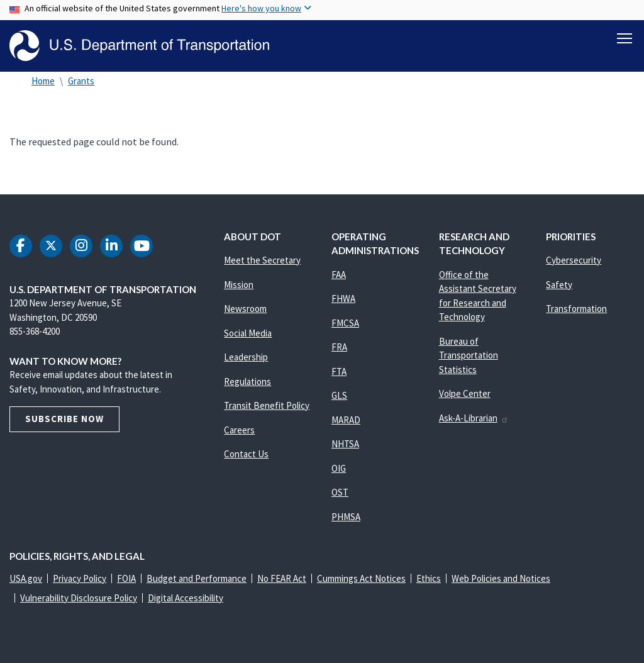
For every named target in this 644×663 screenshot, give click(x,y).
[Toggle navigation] (625, 38)
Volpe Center (465, 393)
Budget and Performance (197, 578)
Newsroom (245, 309)
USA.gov (26, 578)
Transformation (576, 309)
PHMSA (346, 517)
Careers (239, 430)
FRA (339, 347)
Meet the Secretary (262, 260)
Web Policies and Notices (501, 578)
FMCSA (345, 323)
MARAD (346, 420)
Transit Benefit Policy (267, 405)
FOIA (126, 578)
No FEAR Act (282, 578)
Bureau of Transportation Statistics (469, 355)
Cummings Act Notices (361, 578)
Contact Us (246, 454)
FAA (339, 275)
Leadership (246, 357)
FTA (339, 371)
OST (340, 492)
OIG (339, 468)
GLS (339, 395)
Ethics (429, 578)
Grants (81, 81)
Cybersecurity (574, 260)
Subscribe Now (64, 419)
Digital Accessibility (186, 598)
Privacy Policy (80, 578)
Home (43, 81)
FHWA (343, 298)
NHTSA (345, 444)
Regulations (247, 382)
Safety (559, 285)
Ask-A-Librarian (474, 418)
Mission (239, 285)
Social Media (248, 333)
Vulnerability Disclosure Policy (79, 598)
